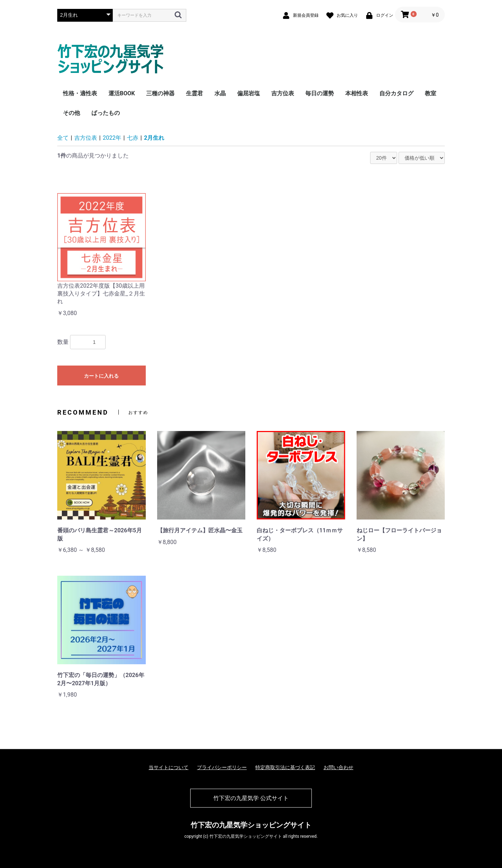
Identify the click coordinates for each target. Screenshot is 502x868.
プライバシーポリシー (222, 767)
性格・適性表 (80, 93)
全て (63, 138)
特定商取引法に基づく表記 (285, 767)
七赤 (133, 138)
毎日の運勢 (320, 93)
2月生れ (154, 138)
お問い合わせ (338, 767)
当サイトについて (169, 767)
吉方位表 (283, 93)
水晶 (220, 93)
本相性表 (357, 93)
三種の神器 (160, 93)
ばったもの (106, 113)
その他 (71, 113)
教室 (431, 93)
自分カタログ (396, 93)
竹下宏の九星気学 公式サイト (251, 798)
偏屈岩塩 (249, 93)
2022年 (112, 138)
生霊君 (194, 93)
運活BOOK (122, 93)
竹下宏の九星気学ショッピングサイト (251, 825)
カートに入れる (101, 376)
